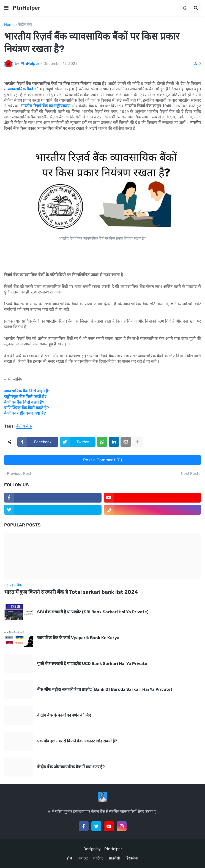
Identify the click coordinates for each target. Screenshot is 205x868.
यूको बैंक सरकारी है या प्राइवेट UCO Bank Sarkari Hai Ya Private (92, 664)
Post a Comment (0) (102, 460)
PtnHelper (27, 8)
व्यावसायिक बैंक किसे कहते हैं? (27, 391)
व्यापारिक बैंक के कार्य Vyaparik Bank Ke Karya (78, 638)
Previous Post (19, 474)
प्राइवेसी (114, 858)
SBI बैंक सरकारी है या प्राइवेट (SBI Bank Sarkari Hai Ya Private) (93, 612)
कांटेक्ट (98, 858)
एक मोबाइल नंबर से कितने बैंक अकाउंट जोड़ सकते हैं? (77, 741)
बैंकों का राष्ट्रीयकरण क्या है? (25, 413)
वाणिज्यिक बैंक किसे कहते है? (27, 408)
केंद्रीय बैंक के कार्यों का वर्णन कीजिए (64, 715)
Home (9, 25)
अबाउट (83, 858)
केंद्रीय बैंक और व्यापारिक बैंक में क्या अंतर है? (71, 767)
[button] (6, 8)
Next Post (189, 474)
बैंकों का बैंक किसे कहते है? (24, 402)
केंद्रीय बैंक (25, 25)
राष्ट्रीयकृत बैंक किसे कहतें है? (25, 396)
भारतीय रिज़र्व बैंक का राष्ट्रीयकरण (46, 106)
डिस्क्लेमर (132, 858)
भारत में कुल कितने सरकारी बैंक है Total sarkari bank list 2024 (71, 592)
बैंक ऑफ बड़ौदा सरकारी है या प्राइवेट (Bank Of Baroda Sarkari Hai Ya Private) (105, 689)
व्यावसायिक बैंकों (21, 89)
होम (69, 858)
